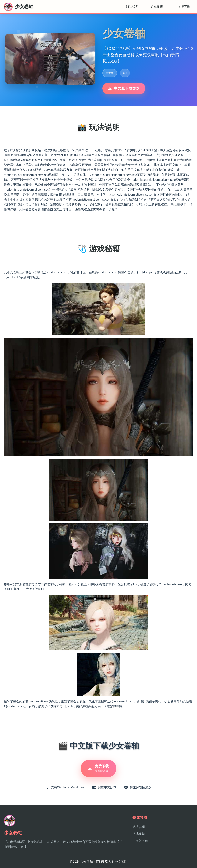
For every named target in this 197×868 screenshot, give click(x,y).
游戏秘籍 (157, 7)
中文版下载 (182, 7)
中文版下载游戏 (124, 88)
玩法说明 (132, 7)
